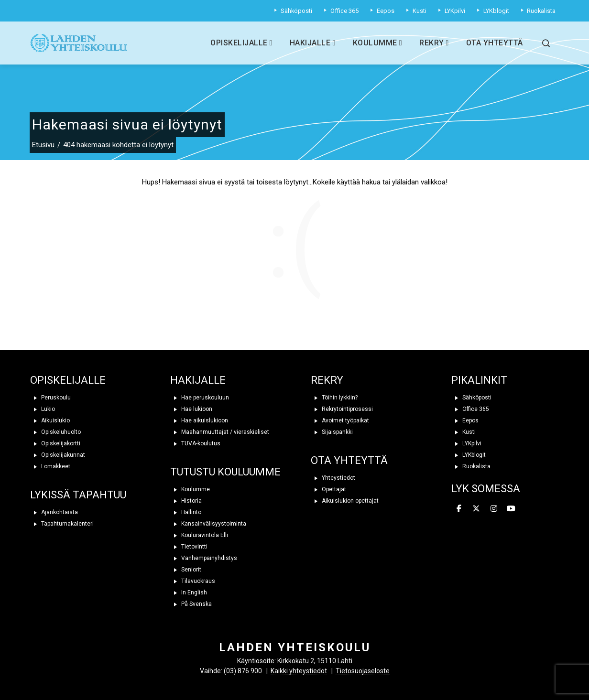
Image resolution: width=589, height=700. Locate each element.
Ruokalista (471, 466)
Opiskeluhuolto (55, 432)
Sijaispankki (332, 432)
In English (189, 592)
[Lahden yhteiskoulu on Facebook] (459, 509)
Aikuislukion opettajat (345, 501)
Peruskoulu (50, 398)
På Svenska (191, 604)
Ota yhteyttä (495, 43)
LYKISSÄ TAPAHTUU (78, 495)
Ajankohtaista (54, 512)
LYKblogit (469, 455)
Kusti (464, 432)
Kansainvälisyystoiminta (208, 524)
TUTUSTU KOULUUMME (225, 472)
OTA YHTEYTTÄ (349, 460)
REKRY (327, 380)
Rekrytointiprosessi (342, 409)
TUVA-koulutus (195, 443)
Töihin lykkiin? (334, 398)
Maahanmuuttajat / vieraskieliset (220, 432)
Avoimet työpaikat (340, 420)
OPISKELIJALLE (68, 380)
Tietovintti (189, 547)
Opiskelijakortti (55, 443)
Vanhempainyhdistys (204, 558)
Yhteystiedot (333, 478)
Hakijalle (313, 43)
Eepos (465, 420)
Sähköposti (471, 398)
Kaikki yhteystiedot (299, 671)
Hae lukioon (191, 409)
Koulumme (377, 43)
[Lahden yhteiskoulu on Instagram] (494, 509)
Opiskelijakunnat (58, 455)
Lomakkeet (50, 466)
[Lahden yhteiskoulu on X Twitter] (476, 509)
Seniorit (186, 570)
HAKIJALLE (198, 380)
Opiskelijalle (241, 43)
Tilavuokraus (193, 581)
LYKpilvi (466, 443)
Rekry (434, 43)
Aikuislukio (50, 420)
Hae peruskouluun (200, 398)
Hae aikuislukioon (199, 420)
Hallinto (186, 512)
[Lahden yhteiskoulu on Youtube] (511, 509)
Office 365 (470, 409)
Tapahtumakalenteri (62, 524)
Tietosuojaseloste (363, 671)
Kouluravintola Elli (199, 535)
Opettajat (328, 489)
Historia (186, 501)
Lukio (43, 409)
